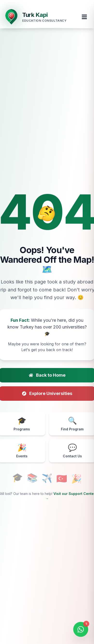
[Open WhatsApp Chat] (81, 630)
